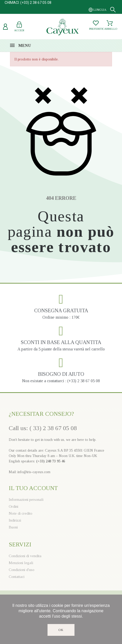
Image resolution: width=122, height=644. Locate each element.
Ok (61, 630)
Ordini (13, 506)
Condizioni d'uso (22, 570)
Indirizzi (15, 520)
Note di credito (21, 513)
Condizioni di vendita (25, 556)
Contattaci (17, 577)
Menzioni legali (21, 563)
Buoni (13, 527)
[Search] (113, 10)
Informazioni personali (26, 500)
